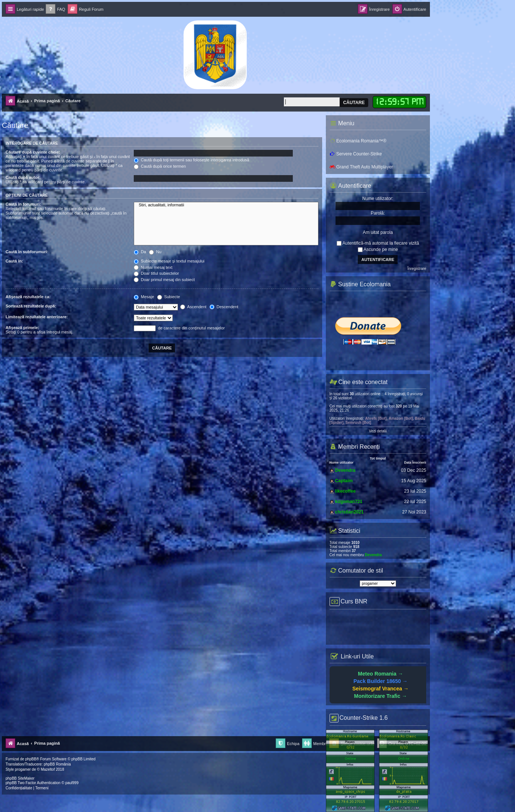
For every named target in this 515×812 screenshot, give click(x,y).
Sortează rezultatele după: (31, 306)
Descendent (224, 307)
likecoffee (345, 491)
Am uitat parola (378, 232)
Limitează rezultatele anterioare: (37, 317)
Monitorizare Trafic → (380, 696)
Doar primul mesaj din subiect (164, 280)
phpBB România (57, 764)
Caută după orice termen (160, 166)
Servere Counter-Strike (356, 154)
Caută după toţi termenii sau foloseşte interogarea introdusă (192, 160)
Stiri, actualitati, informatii (226, 205)
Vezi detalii (378, 431)
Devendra (345, 470)
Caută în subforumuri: (27, 252)
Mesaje (144, 297)
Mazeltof (48, 769)
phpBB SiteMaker (20, 778)
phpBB (31, 759)
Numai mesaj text (153, 267)
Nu (155, 252)
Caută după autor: (23, 177)
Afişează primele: (22, 328)
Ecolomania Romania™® (358, 141)
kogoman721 (349, 502)
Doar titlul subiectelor (156, 273)
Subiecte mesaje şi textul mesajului (169, 261)
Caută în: (14, 261)
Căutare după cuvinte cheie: (33, 152)
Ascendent (193, 307)
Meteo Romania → (380, 674)
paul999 (72, 783)
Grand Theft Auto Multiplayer (361, 167)
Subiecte (169, 297)
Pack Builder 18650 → (380, 681)
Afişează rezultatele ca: (28, 297)
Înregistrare (417, 269)
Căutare (354, 103)
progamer (23, 769)
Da (140, 252)
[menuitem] (55, 9)
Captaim (344, 481)
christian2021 (349, 512)
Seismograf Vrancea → (380, 689)
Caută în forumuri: (23, 204)
